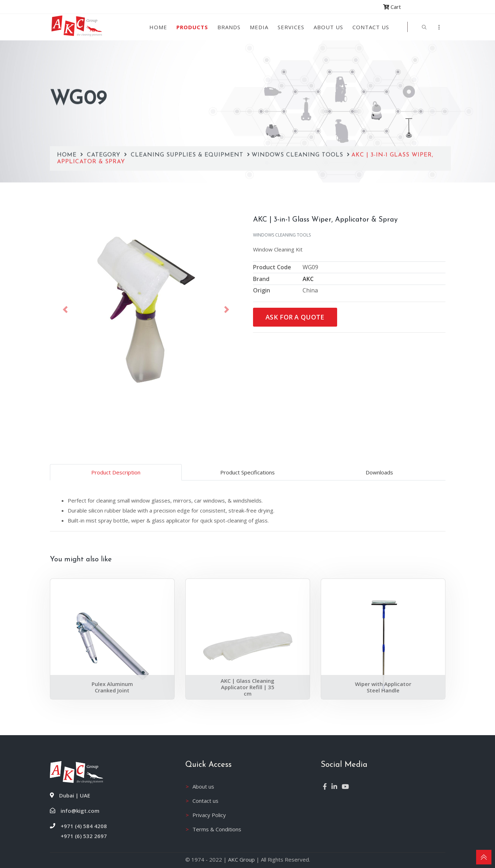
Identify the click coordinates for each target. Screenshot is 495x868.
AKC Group (241, 859)
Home (158, 27)
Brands (229, 27)
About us (328, 27)
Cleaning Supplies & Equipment (188, 118)
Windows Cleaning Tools (298, 118)
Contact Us (371, 27)
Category (105, 118)
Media (259, 27)
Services (291, 27)
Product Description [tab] (116, 472)
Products (192, 27)
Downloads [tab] (379, 472)
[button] (66, 310)
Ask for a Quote (295, 317)
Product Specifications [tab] (247, 472)
